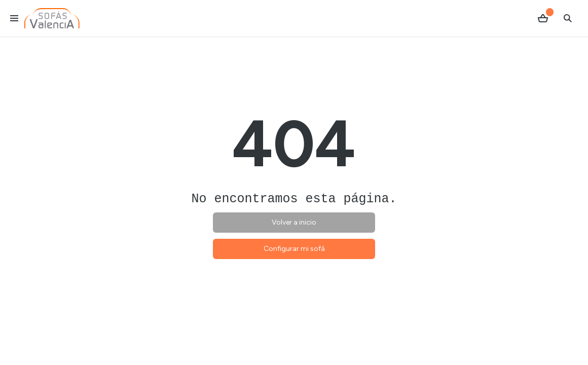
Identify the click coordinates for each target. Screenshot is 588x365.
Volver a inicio (294, 222)
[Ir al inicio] (52, 18)
